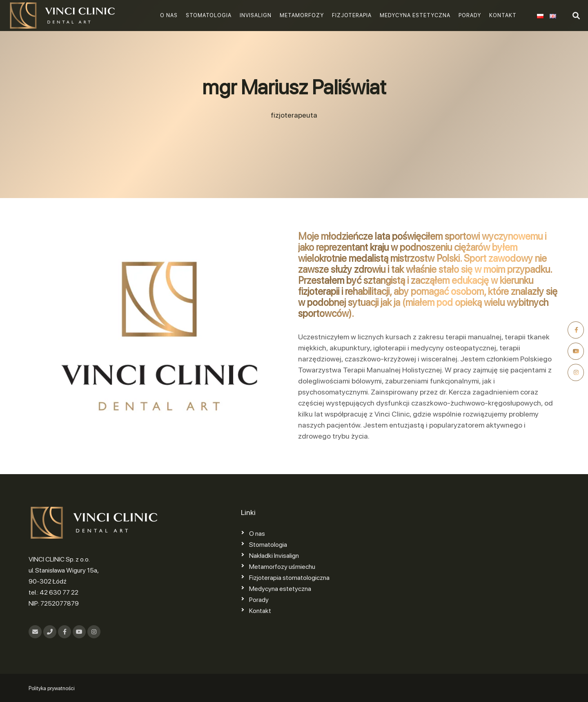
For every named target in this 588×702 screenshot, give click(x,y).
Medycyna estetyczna (415, 15)
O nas (169, 15)
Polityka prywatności (52, 688)
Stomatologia (209, 15)
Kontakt (503, 15)
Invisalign (256, 15)
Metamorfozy (302, 15)
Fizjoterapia (352, 15)
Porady (470, 15)
